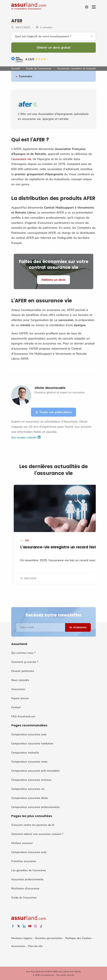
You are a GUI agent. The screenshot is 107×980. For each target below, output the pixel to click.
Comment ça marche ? (25, 662)
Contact (16, 707)
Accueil (16, 69)
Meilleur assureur (22, 843)
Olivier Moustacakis (50, 388)
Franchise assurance (24, 861)
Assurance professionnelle (27, 879)
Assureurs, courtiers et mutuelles (78, 69)
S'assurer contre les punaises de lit (33, 825)
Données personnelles (49, 938)
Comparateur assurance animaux (31, 780)
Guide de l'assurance (39, 69)
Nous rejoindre (20, 680)
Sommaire (26, 76)
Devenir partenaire (23, 671)
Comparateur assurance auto (29, 734)
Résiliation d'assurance (25, 889)
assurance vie (22, 159)
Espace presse (20, 698)
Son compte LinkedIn (26, 437)
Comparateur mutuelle (25, 753)
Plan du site (35, 946)
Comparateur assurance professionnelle (36, 807)
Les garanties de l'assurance (29, 870)
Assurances (18, 689)
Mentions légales (22, 938)
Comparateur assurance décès (30, 798)
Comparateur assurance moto (29, 762)
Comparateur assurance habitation (32, 744)
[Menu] (94, 7)
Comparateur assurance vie (28, 789)
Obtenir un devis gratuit (53, 48)
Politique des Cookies (78, 938)
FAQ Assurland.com (23, 716)
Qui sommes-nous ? (23, 653)
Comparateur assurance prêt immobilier (36, 771)
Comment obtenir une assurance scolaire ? (37, 834)
